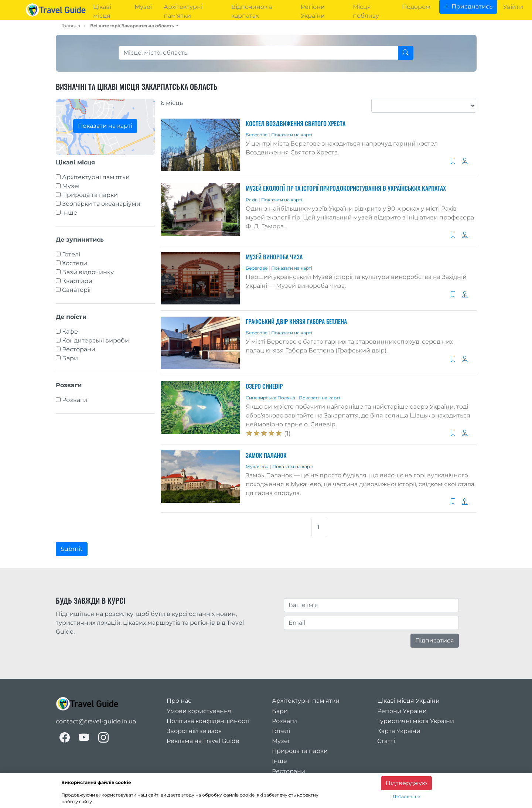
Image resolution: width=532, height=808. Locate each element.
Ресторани (79, 349)
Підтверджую (406, 783)
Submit (72, 549)
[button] (134, 26)
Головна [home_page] (71, 26)
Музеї (71, 186)
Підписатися (435, 640)
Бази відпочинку (88, 272)
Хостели (75, 263)
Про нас (179, 701)
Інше (70, 213)
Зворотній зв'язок (194, 731)
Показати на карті (105, 126)
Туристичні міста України (416, 721)
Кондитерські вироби (96, 340)
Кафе (70, 332)
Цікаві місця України (408, 701)
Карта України (399, 731)
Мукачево (258, 466)
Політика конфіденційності (208, 721)
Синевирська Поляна (271, 398)
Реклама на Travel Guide (203, 741)
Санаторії (76, 290)
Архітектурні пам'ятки (96, 177)
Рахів (252, 200)
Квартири (77, 281)
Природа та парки (90, 195)
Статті (386, 741)
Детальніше (406, 796)
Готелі (71, 254)
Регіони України (402, 711)
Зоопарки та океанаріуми (101, 204)
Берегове (257, 135)
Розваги (75, 400)
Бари (70, 358)
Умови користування (199, 711)
